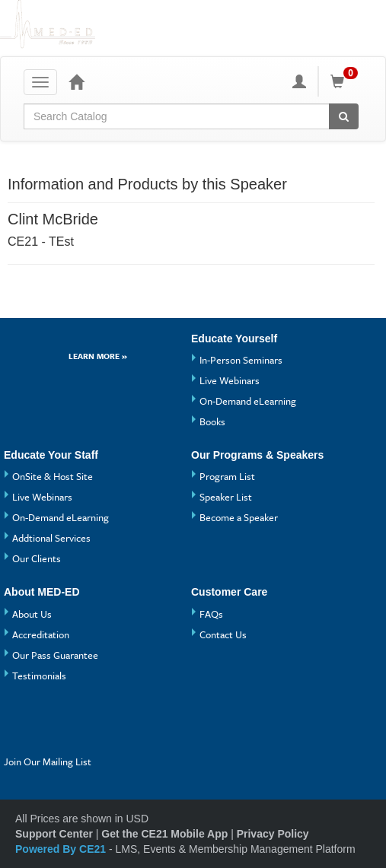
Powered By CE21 (62, 849)
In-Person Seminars (241, 360)
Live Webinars (230, 380)
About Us (32, 614)
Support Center (54, 834)
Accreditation (41, 634)
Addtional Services (51, 538)
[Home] (76, 81)
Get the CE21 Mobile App (164, 834)
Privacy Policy (273, 834)
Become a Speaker (239, 517)
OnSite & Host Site (53, 476)
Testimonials (39, 676)
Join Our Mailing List (48, 761)
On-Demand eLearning (248, 401)
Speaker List (226, 497)
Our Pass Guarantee (55, 655)
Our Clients (37, 558)
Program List (227, 476)
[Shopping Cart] (346, 81)
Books (212, 421)
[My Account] (299, 81)
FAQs (211, 614)
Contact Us (223, 634)
